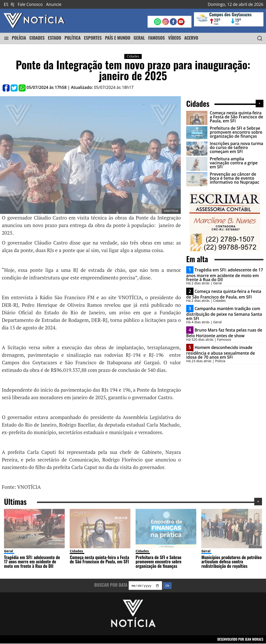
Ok (167, 586)
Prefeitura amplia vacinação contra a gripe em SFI (234, 163)
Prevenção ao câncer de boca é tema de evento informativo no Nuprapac (234, 178)
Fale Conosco (30, 4)
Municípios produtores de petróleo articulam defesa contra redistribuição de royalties (231, 561)
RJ (12, 4)
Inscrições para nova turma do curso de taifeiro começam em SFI (236, 148)
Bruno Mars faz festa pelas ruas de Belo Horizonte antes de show (224, 333)
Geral (9, 551)
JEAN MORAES (254, 640)
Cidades (76, 551)
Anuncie (54, 4)
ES (6, 4)
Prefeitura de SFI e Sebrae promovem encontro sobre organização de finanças (236, 132)
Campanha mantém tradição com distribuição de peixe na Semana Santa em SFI (224, 313)
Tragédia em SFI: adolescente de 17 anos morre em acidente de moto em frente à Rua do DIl (225, 275)
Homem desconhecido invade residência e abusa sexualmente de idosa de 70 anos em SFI (221, 352)
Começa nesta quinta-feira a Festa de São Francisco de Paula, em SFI (236, 117)
